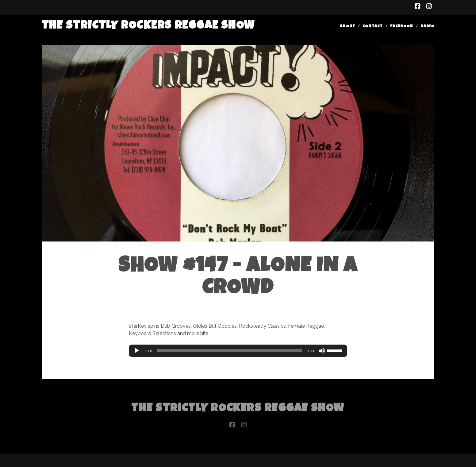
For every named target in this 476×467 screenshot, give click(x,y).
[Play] (137, 351)
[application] (238, 351)
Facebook (402, 27)
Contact (373, 27)
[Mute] (322, 351)
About (347, 27)
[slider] (229, 351)
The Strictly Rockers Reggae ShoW (148, 26)
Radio (427, 27)
